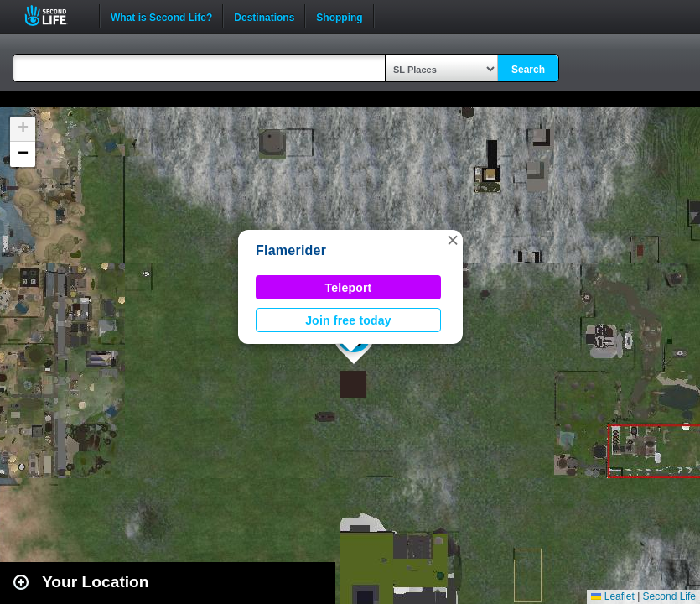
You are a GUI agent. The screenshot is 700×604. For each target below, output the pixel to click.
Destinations (264, 16)
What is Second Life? (161, 16)
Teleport (349, 288)
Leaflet (612, 596)
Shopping (339, 16)
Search (528, 70)
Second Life (55, 16)
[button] (453, 240)
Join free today (348, 320)
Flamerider (291, 250)
